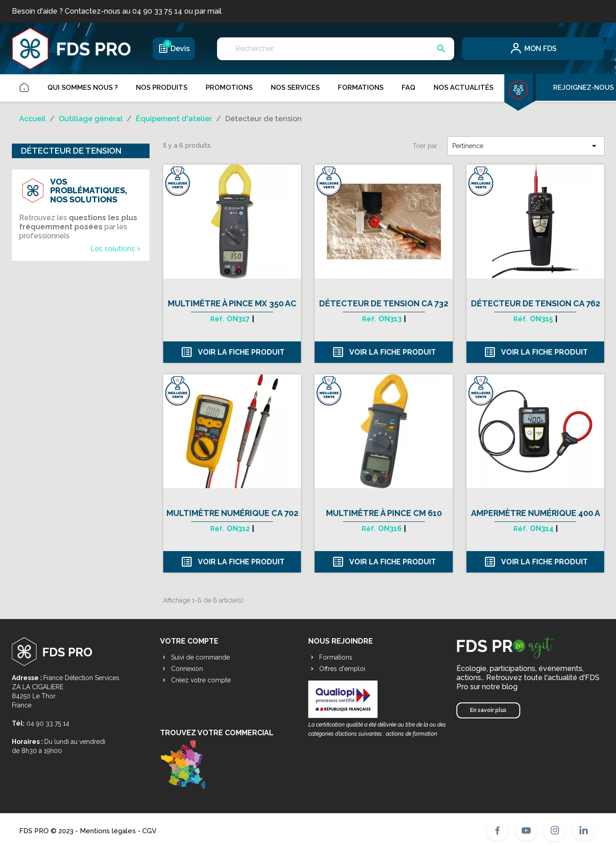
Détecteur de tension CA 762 (536, 303)
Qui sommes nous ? (83, 88)
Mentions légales (108, 831)
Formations (361, 88)
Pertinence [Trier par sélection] (526, 146)
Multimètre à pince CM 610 (384, 513)
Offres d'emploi (337, 669)
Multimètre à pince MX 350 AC (232, 303)
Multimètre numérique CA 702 (232, 513)
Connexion (181, 669)
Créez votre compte (195, 680)
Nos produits (162, 88)
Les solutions (116, 249)
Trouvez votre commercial (217, 759)
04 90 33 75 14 (48, 723)
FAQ (409, 88)
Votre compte (189, 641)
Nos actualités (463, 88)
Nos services (295, 88)
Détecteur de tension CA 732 (384, 303)
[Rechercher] (336, 49)
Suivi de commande (195, 657)
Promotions (229, 88)
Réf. (217, 319)
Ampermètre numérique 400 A (536, 513)
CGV (149, 831)
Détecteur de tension (71, 151)
